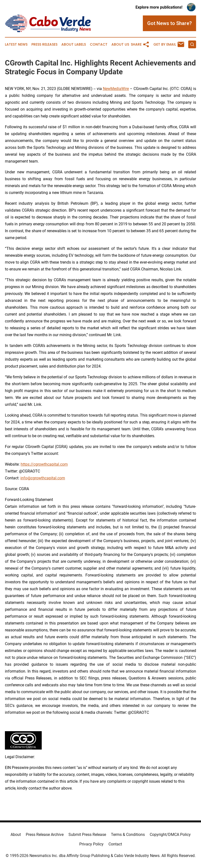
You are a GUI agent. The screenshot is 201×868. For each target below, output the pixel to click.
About (16, 835)
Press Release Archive (45, 835)
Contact (99, 45)
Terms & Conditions (128, 835)
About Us (120, 45)
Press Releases (44, 45)
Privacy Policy (91, 844)
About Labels (74, 45)
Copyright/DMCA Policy (170, 835)
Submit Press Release (87, 835)
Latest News (16, 45)
